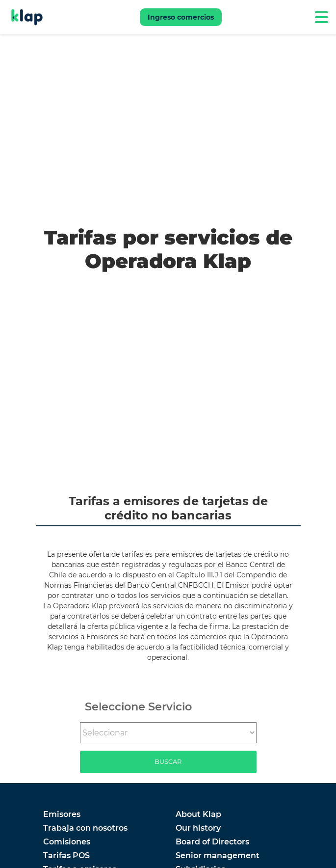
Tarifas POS (66, 856)
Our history (198, 828)
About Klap (198, 814)
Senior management (218, 856)
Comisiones (67, 842)
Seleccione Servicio (138, 706)
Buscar (168, 761)
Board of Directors (212, 842)
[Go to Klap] (27, 17)
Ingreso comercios (181, 17)
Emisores (62, 814)
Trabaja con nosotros (85, 828)
